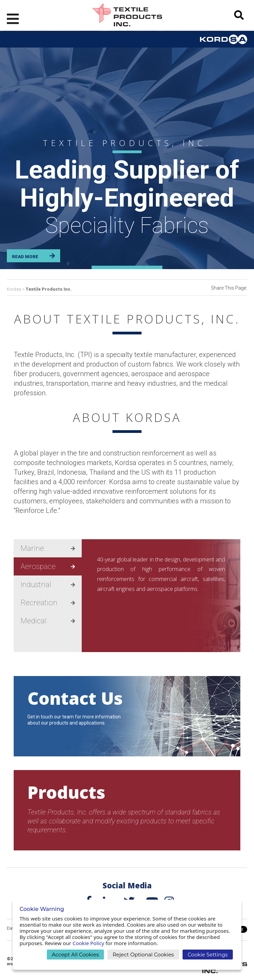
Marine (48, 548)
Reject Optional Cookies (143, 955)
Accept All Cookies (76, 955)
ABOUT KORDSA (127, 417)
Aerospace (48, 566)
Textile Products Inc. (49, 289)
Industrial (48, 585)
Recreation (48, 603)
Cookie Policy (88, 943)
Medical (48, 621)
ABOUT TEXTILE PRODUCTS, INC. (127, 319)
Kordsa (15, 289)
